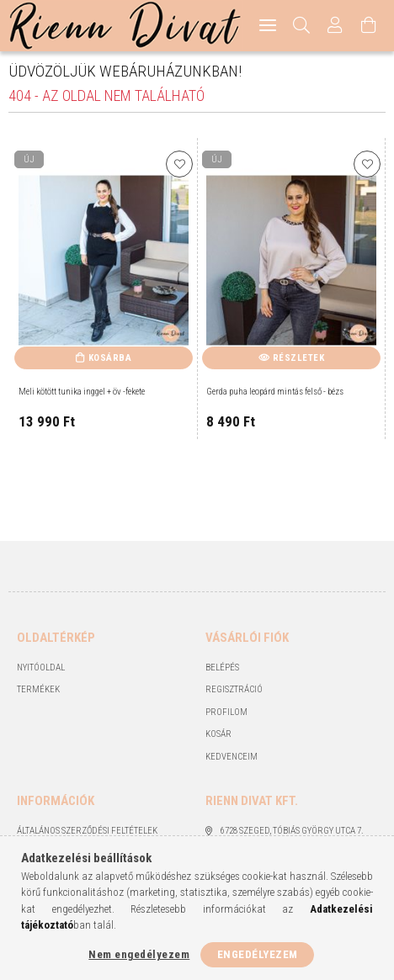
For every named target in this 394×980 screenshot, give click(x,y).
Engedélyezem (258, 954)
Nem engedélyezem (139, 954)
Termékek (38, 689)
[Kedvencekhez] (179, 164)
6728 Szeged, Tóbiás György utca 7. (292, 831)
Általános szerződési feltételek (87, 831)
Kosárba (110, 358)
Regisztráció (234, 689)
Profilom (226, 712)
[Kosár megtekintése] (369, 26)
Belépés (222, 667)
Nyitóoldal (41, 667)
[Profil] (335, 26)
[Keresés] (302, 26)
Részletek (299, 358)
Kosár (218, 734)
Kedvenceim (232, 757)
